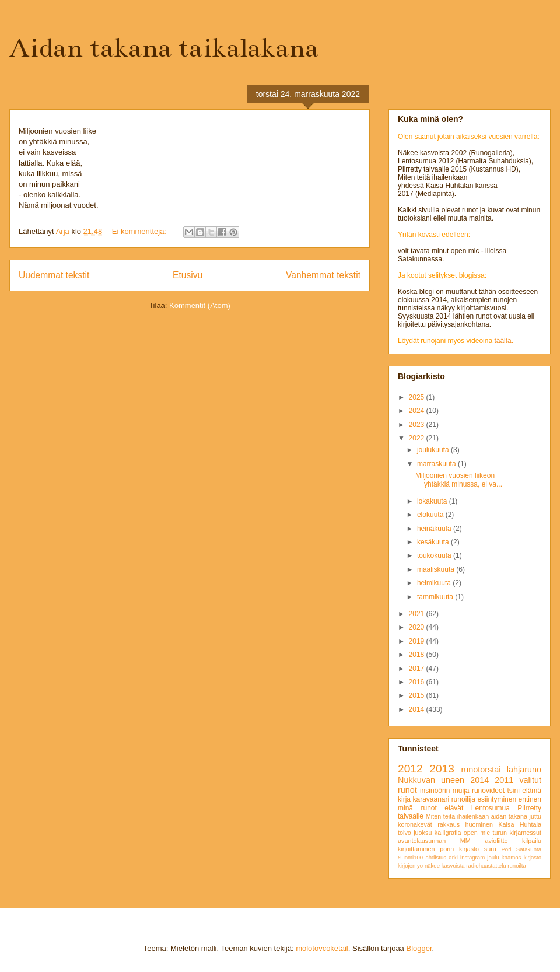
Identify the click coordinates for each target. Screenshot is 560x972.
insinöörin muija (445, 791)
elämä (532, 791)
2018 (418, 655)
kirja (404, 799)
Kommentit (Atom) (200, 305)
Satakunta (529, 849)
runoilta (517, 866)
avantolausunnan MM (434, 841)
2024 (418, 411)
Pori (506, 849)
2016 (418, 682)
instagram (473, 857)
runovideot (488, 791)
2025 (418, 397)
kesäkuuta (434, 542)
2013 (442, 769)
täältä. (504, 341)
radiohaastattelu (486, 866)
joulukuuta (434, 450)
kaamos (512, 857)
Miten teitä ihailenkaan (457, 816)
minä (405, 808)
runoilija (463, 799)
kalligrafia (448, 833)
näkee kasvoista (445, 866)
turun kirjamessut (517, 833)
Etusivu (188, 275)
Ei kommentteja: (140, 231)
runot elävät (442, 808)
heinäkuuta (435, 529)
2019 (418, 641)
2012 (410, 769)
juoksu (423, 833)
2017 (418, 669)
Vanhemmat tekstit (323, 275)
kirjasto (533, 857)
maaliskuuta (437, 569)
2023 (418, 425)
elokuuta (431, 515)
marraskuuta (437, 464)
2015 (418, 695)
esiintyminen (497, 799)
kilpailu (532, 841)
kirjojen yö (410, 866)
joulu (493, 857)
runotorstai (481, 770)
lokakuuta (433, 501)
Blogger (419, 948)
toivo (405, 833)
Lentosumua (491, 808)
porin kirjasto (459, 849)
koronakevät (415, 824)
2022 (418, 438)
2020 (418, 627)
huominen (479, 824)
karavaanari (431, 799)
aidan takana (509, 816)
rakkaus (449, 824)
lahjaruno (524, 770)
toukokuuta (435, 555)
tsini (513, 791)
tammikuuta (436, 597)
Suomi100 (410, 857)
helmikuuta (435, 583)
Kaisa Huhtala (520, 824)
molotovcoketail (322, 948)
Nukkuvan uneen (431, 780)
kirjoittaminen (416, 849)
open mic (477, 833)
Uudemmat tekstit (54, 275)
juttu (535, 816)
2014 (418, 709)
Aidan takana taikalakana (164, 48)
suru (490, 849)
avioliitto (496, 841)
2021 (418, 614)
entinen (530, 799)
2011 (504, 780)
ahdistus (436, 857)
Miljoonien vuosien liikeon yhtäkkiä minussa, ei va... (459, 480)
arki (453, 857)
